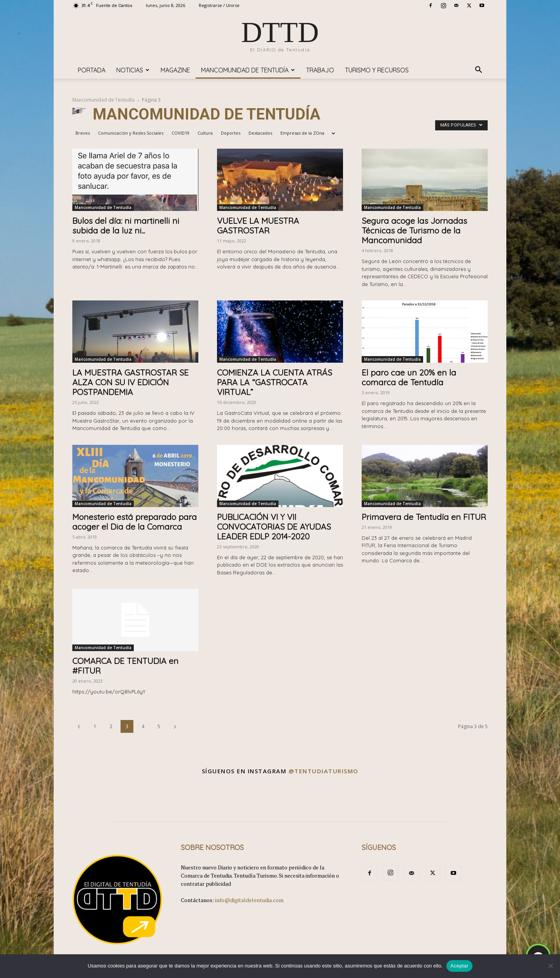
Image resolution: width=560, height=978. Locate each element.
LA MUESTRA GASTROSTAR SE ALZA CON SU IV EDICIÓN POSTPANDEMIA (130, 382)
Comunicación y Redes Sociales (131, 133)
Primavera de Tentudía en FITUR (424, 517)
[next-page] (175, 726)
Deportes (231, 133)
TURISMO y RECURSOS (377, 70)
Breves (83, 133)
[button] (478, 71)
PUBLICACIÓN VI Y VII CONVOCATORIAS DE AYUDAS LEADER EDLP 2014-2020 (274, 527)
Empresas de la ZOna (302, 133)
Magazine (175, 70)
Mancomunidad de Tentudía (248, 70)
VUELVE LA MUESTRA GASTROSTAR (258, 226)
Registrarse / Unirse (219, 5)
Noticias (133, 70)
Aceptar (459, 966)
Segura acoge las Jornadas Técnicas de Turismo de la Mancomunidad (414, 230)
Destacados (260, 133)
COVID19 (180, 133)
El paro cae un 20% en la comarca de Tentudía (409, 377)
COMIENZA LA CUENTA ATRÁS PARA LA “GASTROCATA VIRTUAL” (275, 382)
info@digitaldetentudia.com (249, 900)
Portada (92, 70)
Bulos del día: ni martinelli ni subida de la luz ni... (126, 226)
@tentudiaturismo (324, 771)
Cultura (205, 133)
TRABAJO (320, 70)
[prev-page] (79, 726)
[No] (550, 966)
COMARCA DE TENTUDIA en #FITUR (125, 666)
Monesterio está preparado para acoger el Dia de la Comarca (135, 522)
